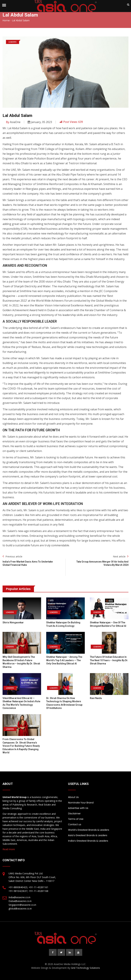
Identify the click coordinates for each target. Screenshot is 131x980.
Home (6, 20)
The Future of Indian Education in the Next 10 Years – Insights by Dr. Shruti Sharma (109, 660)
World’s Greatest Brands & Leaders (89, 830)
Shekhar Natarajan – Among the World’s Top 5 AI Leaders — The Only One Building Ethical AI (64, 660)
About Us (73, 797)
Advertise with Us (78, 808)
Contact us (75, 824)
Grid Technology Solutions (85, 968)
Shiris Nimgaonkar (13, 622)
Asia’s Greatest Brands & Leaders (88, 835)
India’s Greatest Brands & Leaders (88, 841)
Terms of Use (76, 819)
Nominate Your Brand (81, 803)
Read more (9, 849)
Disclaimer (74, 814)
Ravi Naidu (96, 698)
